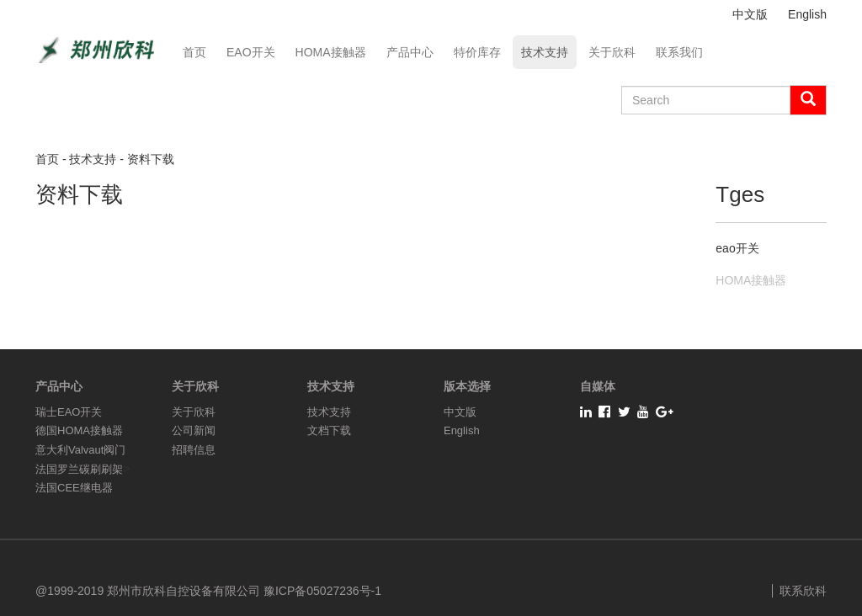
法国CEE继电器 (74, 488)
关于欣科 (612, 52)
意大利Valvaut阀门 (80, 450)
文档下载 (329, 430)
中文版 (750, 14)
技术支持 (545, 52)
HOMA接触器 (331, 52)
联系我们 (679, 52)
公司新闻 (194, 430)
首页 (194, 52)
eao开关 (737, 248)
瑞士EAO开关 (69, 412)
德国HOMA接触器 (79, 430)
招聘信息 (194, 450)
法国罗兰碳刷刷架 (79, 469)
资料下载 (151, 159)
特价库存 (477, 52)
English (807, 14)
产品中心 (410, 52)
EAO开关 (251, 52)
